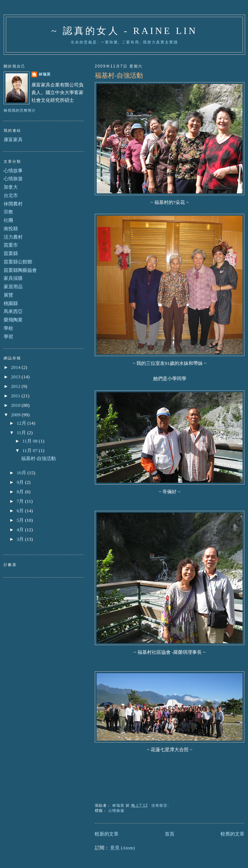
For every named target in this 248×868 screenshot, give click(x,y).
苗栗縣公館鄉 (18, 262)
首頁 (170, 834)
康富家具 (13, 140)
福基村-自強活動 (119, 76)
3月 (21, 539)
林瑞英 (45, 74)
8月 (21, 492)
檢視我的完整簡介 (20, 110)
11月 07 (30, 450)
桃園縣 (11, 303)
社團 (8, 220)
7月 (21, 501)
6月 (21, 511)
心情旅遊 (116, 811)
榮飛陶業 (13, 320)
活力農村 (13, 237)
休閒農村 (13, 204)
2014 (16, 367)
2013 (16, 377)
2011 (16, 396)
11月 (22, 433)
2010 (16, 405)
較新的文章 (107, 834)
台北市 (11, 195)
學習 (8, 337)
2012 (16, 386)
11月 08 (30, 441)
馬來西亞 (13, 311)
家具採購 (13, 278)
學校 (8, 328)
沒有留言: (161, 805)
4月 (21, 530)
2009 (16, 415)
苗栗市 (11, 245)
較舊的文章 (232, 834)
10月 (22, 473)
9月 (21, 482)
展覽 (8, 295)
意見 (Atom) (123, 848)
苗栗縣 (11, 253)
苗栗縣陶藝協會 (20, 270)
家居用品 (13, 287)
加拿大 (11, 187)
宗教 (8, 212)
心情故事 (13, 171)
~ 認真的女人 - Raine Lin (124, 31)
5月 (21, 520)
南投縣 (11, 229)
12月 (22, 423)
